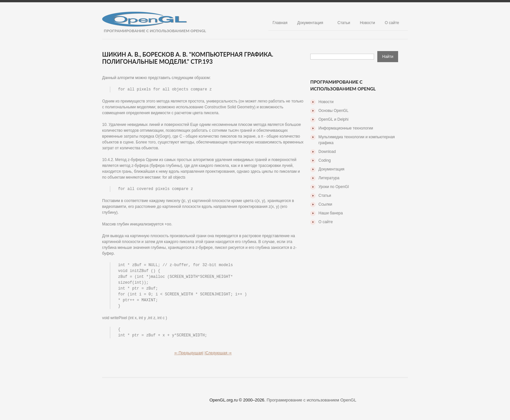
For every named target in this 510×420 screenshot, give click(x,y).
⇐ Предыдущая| (189, 357)
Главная (280, 23)
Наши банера (331, 213)
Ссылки (325, 204)
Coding (325, 160)
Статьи (344, 23)
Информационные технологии (346, 128)
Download (327, 152)
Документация (310, 23)
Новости (367, 23)
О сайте (392, 23)
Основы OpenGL (333, 111)
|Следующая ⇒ (218, 357)
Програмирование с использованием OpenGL (312, 404)
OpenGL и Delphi (333, 119)
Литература (329, 178)
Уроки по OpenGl (334, 187)
